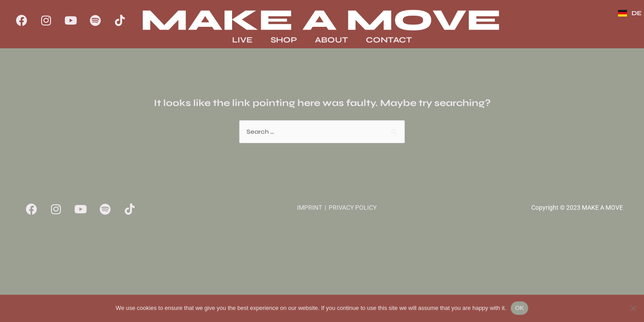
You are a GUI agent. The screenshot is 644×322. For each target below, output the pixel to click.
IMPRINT (309, 208)
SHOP (284, 40)
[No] (633, 308)
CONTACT (389, 40)
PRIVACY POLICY (353, 208)
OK (519, 308)
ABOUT (331, 40)
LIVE (242, 40)
